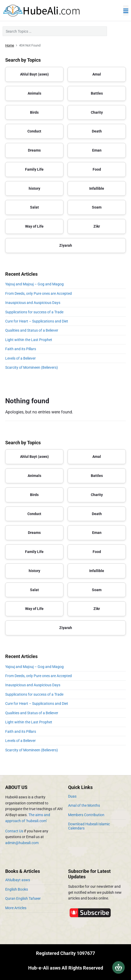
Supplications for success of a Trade (34, 312)
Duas (72, 796)
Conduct (34, 131)
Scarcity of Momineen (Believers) (32, 367)
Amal (97, 74)
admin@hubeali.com (22, 843)
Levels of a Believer (20, 358)
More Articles (16, 908)
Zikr (97, 226)
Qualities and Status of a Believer (32, 330)
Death (97, 131)
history (34, 188)
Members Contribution (86, 815)
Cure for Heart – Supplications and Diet (37, 321)
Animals (34, 93)
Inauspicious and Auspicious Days (34, 303)
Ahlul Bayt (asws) (34, 74)
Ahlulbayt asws (18, 880)
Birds (34, 112)
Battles (97, 93)
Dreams (34, 150)
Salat (34, 207)
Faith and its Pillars (21, 349)
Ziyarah (66, 245)
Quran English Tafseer (23, 898)
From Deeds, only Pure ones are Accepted (38, 293)
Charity (97, 112)
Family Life (34, 169)
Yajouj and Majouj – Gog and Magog (34, 284)
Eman (97, 150)
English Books (17, 889)
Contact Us (14, 831)
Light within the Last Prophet (29, 340)
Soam (97, 207)
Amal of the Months (84, 805)
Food (97, 169)
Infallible (97, 188)
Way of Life (34, 226)
